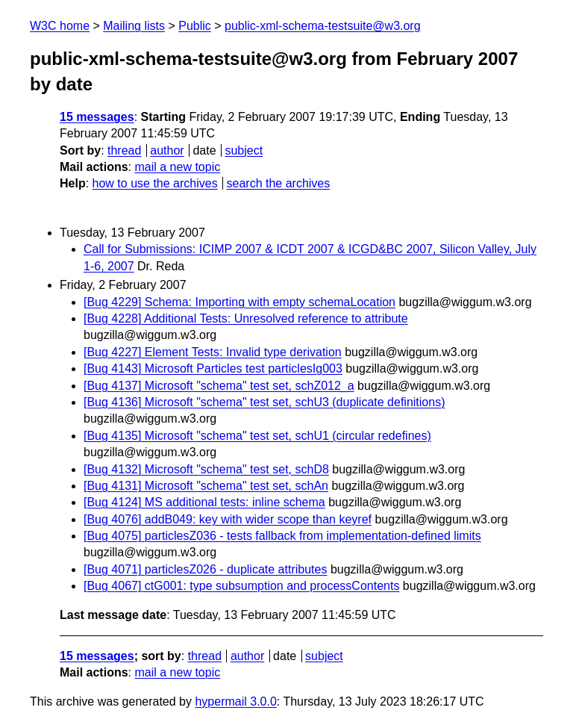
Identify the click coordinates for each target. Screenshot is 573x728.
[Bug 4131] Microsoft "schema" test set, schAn (206, 486)
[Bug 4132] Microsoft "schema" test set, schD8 (206, 469)
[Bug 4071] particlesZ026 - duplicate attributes (205, 569)
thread (124, 150)
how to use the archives (155, 183)
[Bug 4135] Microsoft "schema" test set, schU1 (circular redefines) (257, 436)
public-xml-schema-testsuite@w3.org (323, 26)
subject (244, 150)
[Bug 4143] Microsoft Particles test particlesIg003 (213, 368)
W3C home (60, 26)
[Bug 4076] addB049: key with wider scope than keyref (228, 519)
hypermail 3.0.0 (235, 701)
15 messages (97, 117)
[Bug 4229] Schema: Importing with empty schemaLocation (239, 302)
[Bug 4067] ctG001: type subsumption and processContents (241, 586)
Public (195, 26)
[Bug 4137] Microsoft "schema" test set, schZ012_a (219, 386)
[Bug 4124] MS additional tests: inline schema (204, 502)
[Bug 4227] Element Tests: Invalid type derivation (213, 352)
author (167, 150)
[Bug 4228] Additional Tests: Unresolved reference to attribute (246, 318)
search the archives (279, 183)
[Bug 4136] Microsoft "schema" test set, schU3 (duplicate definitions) (264, 402)
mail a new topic (177, 167)
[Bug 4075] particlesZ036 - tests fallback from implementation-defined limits (282, 536)
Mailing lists (134, 26)
